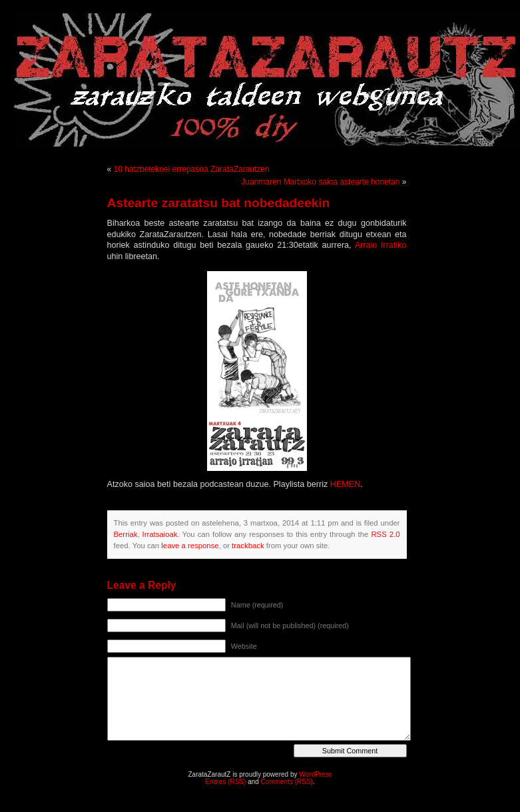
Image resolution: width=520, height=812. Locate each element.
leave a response (190, 546)
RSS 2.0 (385, 534)
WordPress (315, 774)
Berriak (126, 534)
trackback (248, 546)
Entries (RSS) (225, 782)
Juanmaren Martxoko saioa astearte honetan (320, 182)
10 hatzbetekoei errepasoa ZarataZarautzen (192, 169)
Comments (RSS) (287, 782)
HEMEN (345, 484)
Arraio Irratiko (381, 245)
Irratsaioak (160, 534)
